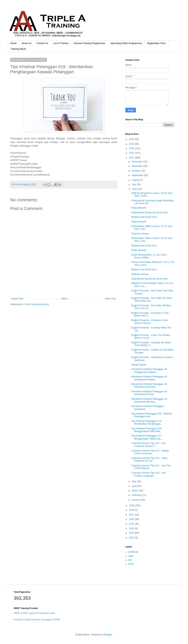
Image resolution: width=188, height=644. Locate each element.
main (131, 556)
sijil (130, 560)
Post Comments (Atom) (37, 304)
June (135, 189)
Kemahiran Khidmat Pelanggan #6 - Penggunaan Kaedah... (150, 371)
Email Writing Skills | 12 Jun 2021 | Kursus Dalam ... (149, 256)
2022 (132, 153)
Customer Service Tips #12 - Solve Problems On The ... (149, 459)
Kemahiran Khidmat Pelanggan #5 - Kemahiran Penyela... (150, 378)
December (138, 162)
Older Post (111, 299)
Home (14, 43)
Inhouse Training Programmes (89, 43)
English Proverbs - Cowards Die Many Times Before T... (151, 344)
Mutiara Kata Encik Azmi (144, 217)
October (136, 171)
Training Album (18, 49)
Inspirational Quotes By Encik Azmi (149, 213)
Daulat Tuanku (139, 365)
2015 (132, 524)
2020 (132, 506)
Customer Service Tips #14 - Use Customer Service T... (148, 445)
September (138, 175)
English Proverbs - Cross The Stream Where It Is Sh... (151, 336)
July (134, 185)
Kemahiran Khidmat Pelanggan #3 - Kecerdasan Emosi (150, 393)
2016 (132, 519)
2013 (132, 533)
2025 (132, 139)
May (134, 481)
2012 (132, 538)
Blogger (108, 635)
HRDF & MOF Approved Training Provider (34, 613)
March (135, 491)
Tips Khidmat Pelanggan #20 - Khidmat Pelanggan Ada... (152, 415)
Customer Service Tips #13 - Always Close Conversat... (150, 452)
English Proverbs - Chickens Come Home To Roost (149, 322)
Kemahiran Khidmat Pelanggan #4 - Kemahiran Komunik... (150, 385)
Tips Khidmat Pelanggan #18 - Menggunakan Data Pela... (147, 430)
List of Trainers (61, 43)
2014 (132, 528)
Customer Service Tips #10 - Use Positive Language (148, 474)
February (137, 495)
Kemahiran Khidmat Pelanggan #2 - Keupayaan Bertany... (150, 400)
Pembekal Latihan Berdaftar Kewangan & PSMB (37, 620)
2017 (132, 515)
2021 (132, 158)
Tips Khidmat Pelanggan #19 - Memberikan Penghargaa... (147, 422)
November (138, 166)
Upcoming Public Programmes (126, 43)
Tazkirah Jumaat (140, 234)
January (136, 500)
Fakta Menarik (139, 208)
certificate (133, 552)
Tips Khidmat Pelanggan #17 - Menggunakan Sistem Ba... (147, 437)
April (134, 486)
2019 (132, 510)
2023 (132, 148)
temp (131, 564)
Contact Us (42, 43)
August (136, 180)
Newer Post (17, 299)
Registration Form (156, 43)
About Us (27, 43)
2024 (132, 144)
